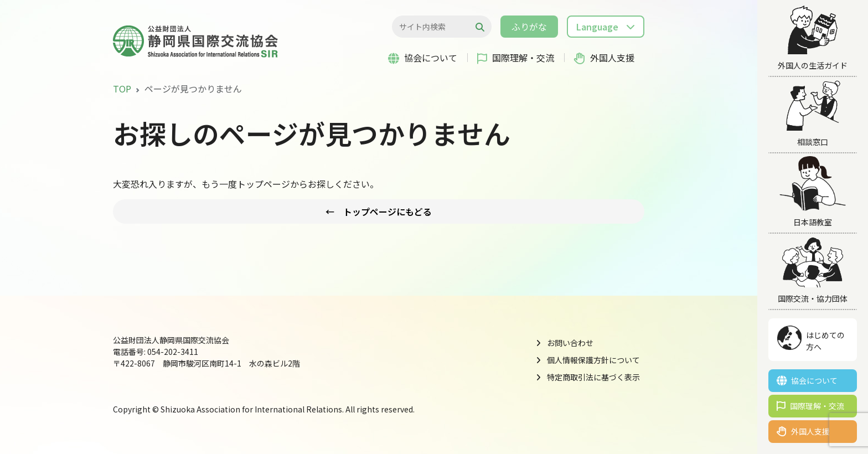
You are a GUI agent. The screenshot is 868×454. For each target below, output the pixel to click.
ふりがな (529, 27)
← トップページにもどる (379, 211)
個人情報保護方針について (593, 360)
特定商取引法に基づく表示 (593, 377)
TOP (122, 89)
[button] (606, 27)
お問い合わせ (570, 343)
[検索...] (436, 27)
